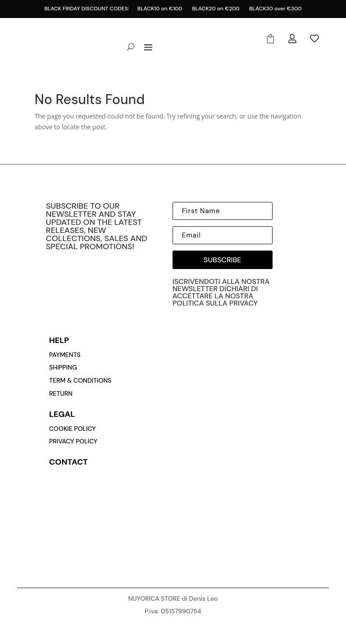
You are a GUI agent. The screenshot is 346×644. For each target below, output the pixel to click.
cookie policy (73, 429)
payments (65, 355)
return (61, 393)
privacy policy (73, 441)
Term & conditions (80, 380)
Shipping (63, 367)
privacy (244, 303)
